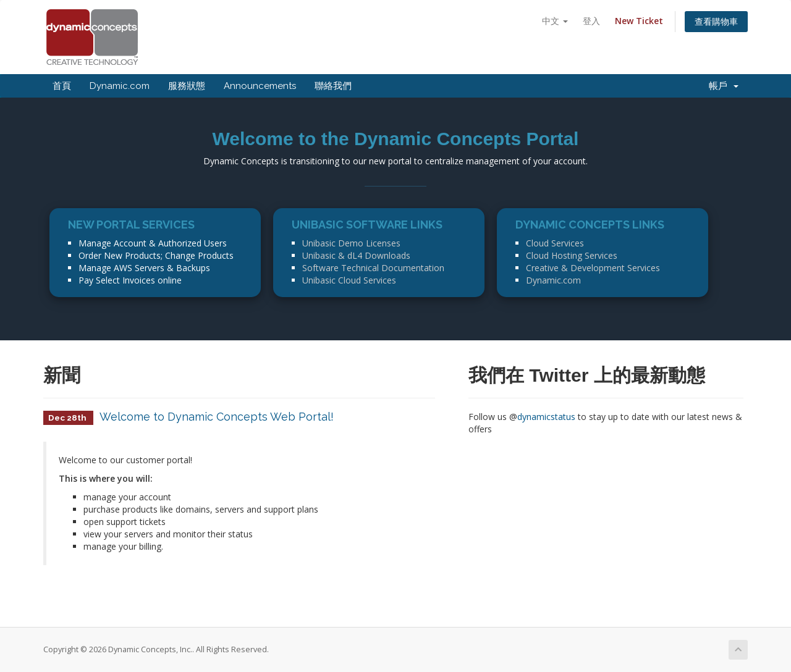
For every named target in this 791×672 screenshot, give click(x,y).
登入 (591, 21)
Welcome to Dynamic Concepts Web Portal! (217, 417)
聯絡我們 (333, 86)
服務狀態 (187, 86)
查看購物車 (716, 21)
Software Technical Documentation (373, 268)
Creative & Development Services (593, 268)
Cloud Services (555, 243)
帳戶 (724, 86)
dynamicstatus (546, 417)
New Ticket (639, 21)
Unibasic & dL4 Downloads (356, 255)
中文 (555, 21)
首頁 (62, 86)
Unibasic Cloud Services (349, 280)
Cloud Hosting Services (572, 255)
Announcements (260, 86)
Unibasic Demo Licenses (351, 243)
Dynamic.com (120, 86)
